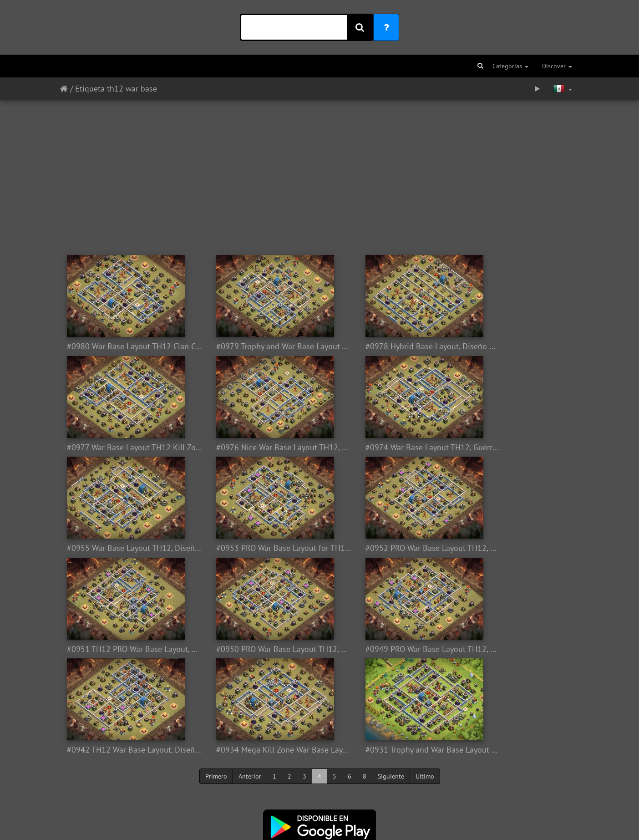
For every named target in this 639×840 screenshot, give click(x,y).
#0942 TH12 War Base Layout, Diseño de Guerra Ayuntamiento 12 (125, 649)
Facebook (338, 790)
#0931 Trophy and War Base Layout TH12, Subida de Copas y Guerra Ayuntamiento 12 (384, 649)
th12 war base (132, 89)
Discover (557, 66)
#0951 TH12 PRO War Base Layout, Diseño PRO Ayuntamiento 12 (255, 548)
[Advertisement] (319, 173)
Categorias (510, 66)
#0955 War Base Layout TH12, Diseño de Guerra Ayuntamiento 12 (384, 448)
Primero (216, 675)
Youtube (369, 790)
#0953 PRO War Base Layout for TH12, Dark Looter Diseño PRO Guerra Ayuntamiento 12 (514, 448)
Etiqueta (90, 89)
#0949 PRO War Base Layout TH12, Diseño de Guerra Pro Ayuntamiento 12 (514, 548)
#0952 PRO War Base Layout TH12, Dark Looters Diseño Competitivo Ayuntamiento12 (125, 548)
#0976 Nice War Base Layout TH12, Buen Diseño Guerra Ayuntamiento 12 (125, 448)
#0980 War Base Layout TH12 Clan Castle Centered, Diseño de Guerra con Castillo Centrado (125, 346)
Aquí (344, 804)
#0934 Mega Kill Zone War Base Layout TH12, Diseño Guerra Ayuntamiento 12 (255, 649)
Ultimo (425, 675)
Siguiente (391, 675)
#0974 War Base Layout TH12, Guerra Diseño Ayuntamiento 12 (255, 448)
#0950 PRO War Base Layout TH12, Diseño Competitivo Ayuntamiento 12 (384, 548)
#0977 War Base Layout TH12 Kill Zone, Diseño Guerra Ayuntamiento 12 (514, 346)
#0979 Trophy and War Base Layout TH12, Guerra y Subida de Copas (255, 346)
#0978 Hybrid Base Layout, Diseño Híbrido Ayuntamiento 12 (384, 346)
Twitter (305, 790)
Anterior (250, 675)
